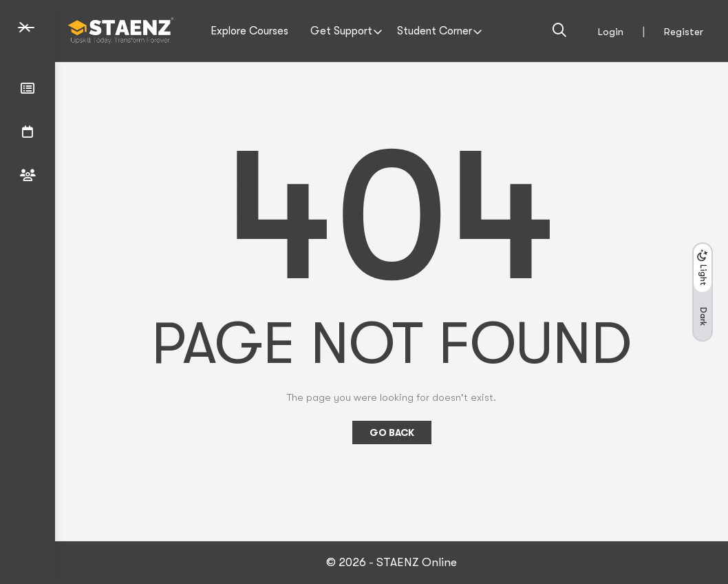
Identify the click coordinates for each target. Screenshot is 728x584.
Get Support (341, 31)
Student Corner (435, 31)
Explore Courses (249, 31)
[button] (703, 292)
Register (684, 32)
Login (611, 32)
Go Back (392, 432)
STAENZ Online (417, 562)
